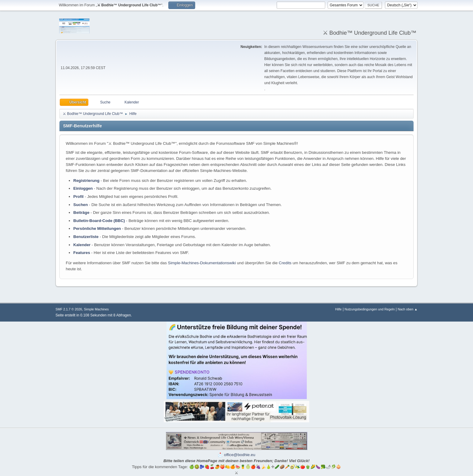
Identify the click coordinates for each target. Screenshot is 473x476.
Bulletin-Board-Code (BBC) (99, 221)
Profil (78, 197)
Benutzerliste (86, 237)
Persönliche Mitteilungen (97, 228)
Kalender (82, 245)
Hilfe (338, 309)
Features (82, 253)
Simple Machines (96, 309)
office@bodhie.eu (240, 455)
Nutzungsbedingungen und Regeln (370, 309)
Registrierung (86, 181)
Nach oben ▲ (408, 309)
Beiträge (81, 213)
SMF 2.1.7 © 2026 (69, 309)
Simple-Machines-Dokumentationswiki (202, 263)
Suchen (81, 205)
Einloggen (83, 188)
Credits (285, 263)
